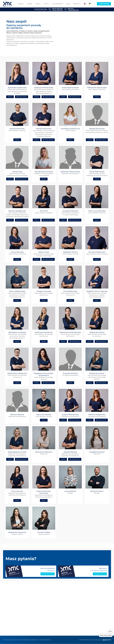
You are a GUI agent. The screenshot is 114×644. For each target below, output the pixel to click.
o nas (77, 591)
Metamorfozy (54, 631)
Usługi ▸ (21, 4)
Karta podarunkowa (101, 599)
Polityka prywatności (45, 640)
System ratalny (100, 601)
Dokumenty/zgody (101, 604)
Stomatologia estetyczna (58, 616)
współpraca (79, 599)
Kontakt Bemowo (81, 608)
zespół (78, 594)
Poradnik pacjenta (101, 594)
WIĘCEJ (10, 97)
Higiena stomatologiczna (58, 614)
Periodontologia (55, 619)
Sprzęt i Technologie (101, 596)
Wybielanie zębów (56, 626)
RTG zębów (53, 624)
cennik (78, 596)
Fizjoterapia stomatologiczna (59, 601)
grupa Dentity (80, 601)
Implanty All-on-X (55, 594)
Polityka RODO (80, 610)
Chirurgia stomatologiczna (58, 609)
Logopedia (53, 604)
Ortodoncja (53, 611)
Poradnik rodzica (100, 591)
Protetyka (53, 596)
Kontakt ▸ (77, 4)
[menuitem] (85, 4)
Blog (68, 4)
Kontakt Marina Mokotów (80, 604)
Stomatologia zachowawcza (59, 599)
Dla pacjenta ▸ (58, 4)
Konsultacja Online (56, 629)
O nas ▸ (38, 4)
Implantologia (54, 591)
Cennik (30, 4)
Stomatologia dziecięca (57, 621)
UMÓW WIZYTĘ (22, 97)
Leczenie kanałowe (56, 606)
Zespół (46, 4)
